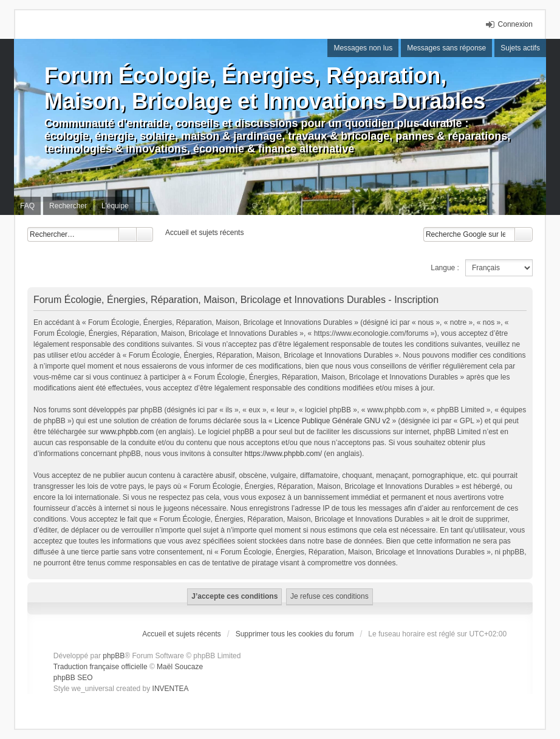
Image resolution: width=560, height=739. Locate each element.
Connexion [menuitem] (515, 24)
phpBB (114, 656)
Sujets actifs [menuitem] (520, 48)
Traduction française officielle (101, 667)
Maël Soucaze (180, 667)
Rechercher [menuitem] (68, 206)
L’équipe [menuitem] (115, 206)
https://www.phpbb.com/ (283, 454)
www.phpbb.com (127, 432)
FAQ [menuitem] (27, 206)
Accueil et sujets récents (181, 634)
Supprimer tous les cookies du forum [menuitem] (295, 634)
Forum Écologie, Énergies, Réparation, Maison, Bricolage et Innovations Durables (265, 88)
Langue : (445, 268)
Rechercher (128, 234)
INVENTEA (171, 689)
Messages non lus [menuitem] (363, 48)
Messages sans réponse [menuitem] (446, 48)
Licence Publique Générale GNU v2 (332, 421)
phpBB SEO (73, 678)
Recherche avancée (145, 234)
